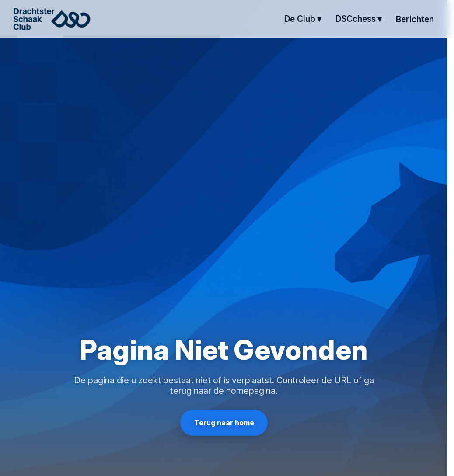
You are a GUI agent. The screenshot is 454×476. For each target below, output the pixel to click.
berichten (415, 19)
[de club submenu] (303, 19)
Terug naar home (224, 423)
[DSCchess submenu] (359, 19)
